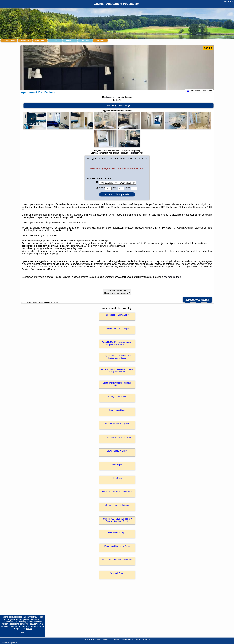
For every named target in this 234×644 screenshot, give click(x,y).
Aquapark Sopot (117, 577)
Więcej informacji (119, 110)
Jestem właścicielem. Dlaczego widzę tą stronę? (117, 296)
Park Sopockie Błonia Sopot (117, 319)
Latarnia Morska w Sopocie (117, 428)
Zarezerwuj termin (197, 304)
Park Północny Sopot (117, 537)
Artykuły (100, 41)
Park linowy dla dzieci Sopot (117, 333)
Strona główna (9, 41)
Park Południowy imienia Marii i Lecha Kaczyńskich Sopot (117, 375)
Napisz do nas (144, 639)
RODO (29, 629)
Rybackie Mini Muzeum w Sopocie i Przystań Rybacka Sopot (117, 347)
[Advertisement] (117, 614)
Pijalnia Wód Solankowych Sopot (117, 442)
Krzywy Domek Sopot (117, 401)
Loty (55, 41)
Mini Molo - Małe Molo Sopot (117, 510)
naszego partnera (173, 281)
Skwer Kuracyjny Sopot (117, 455)
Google (39, 617)
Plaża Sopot (117, 482)
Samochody (70, 41)
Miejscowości (40, 41)
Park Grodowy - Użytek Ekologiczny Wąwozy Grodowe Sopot (117, 524)
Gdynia (208, 48)
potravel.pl (229, 1)
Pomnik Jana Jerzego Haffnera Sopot (117, 496)
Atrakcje (85, 41)
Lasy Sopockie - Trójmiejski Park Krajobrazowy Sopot (117, 361)
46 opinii (132, 157)
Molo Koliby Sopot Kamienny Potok (117, 564)
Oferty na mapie (25, 41)
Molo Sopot (117, 469)
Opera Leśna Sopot (117, 414)
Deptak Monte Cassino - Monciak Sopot (117, 388)
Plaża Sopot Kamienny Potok (117, 550)
